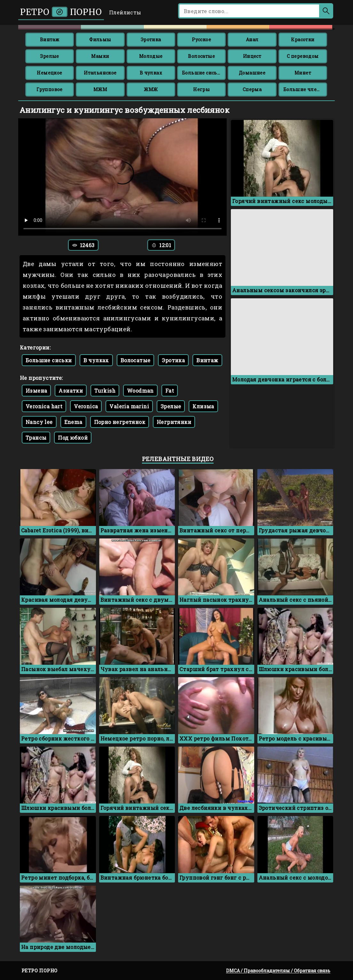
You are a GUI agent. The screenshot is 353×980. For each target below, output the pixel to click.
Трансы (36, 438)
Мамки (100, 56)
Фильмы (100, 39)
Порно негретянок (120, 422)
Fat (170, 391)
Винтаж (50, 39)
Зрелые (49, 56)
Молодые (151, 56)
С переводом (303, 56)
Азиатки (71, 391)
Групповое (50, 89)
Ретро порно (61, 12)
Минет (303, 73)
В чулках (151, 73)
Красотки (303, 39)
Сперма (252, 89)
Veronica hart (44, 406)
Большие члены (304, 89)
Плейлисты (125, 12)
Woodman (140, 391)
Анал (252, 39)
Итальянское (100, 73)
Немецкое (49, 73)
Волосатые (201, 56)
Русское (201, 39)
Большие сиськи (203, 73)
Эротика (151, 39)
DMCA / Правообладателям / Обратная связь (278, 971)
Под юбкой (73, 438)
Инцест (252, 56)
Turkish (105, 391)
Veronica (86, 406)
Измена (36, 391)
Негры (201, 89)
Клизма (203, 406)
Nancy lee (39, 422)
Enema (73, 422)
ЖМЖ (151, 89)
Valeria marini (129, 406)
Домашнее (252, 73)
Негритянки (174, 422)
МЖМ (100, 89)
